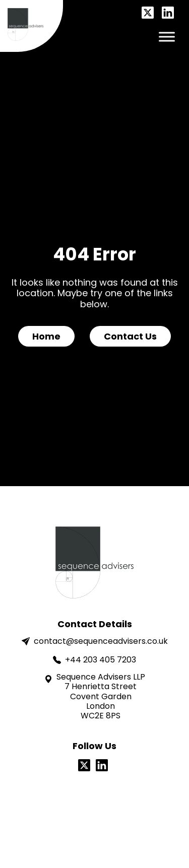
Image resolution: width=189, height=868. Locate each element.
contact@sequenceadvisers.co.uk (95, 641)
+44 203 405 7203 (94, 660)
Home (46, 336)
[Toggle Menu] (167, 37)
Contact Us (130, 336)
